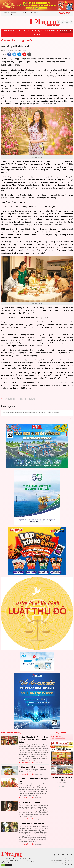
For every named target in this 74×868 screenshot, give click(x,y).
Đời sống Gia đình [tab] (59, 738)
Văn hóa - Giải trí (45, 31)
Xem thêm (62, 790)
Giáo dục (32, 31)
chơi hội (23, 399)
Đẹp (39, 31)
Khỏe (36, 31)
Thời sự (6, 31)
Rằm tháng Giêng (10, 399)
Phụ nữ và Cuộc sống (54, 31)
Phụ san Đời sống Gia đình (66, 31)
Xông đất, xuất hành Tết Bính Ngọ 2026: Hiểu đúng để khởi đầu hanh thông (33, 739)
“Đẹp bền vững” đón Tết (30, 802)
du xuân (32, 399)
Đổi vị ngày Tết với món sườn (32, 767)
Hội (28, 31)
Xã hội (15, 31)
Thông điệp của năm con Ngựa (33, 823)
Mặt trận (10, 31)
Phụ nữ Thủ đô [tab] (56, 737)
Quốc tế (36, 35)
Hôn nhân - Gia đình (22, 31)
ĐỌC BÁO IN (62, 733)
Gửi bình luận (67, 419)
